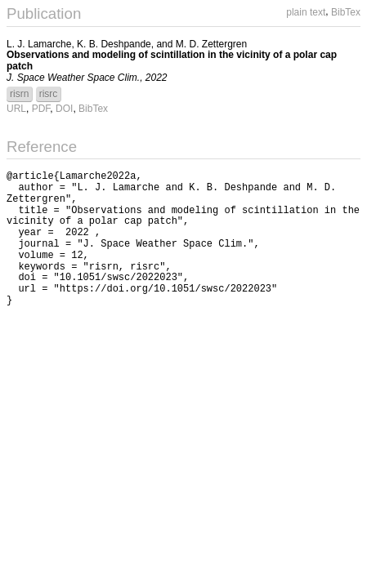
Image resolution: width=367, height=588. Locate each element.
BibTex (346, 12)
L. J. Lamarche (39, 44)
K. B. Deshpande (114, 44)
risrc (49, 94)
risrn (19, 94)
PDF (41, 109)
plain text (306, 12)
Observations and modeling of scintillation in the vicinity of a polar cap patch (172, 60)
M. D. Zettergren (211, 44)
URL (16, 109)
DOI (64, 109)
